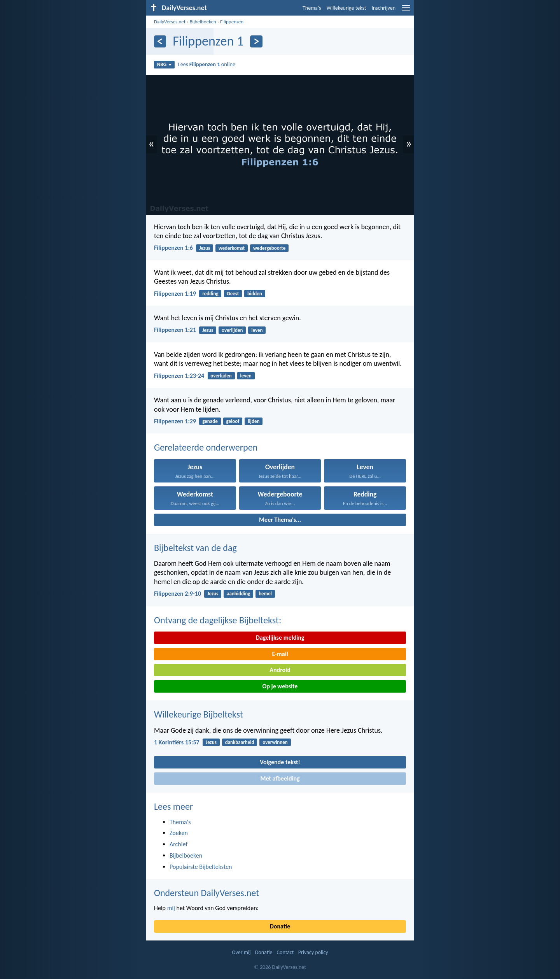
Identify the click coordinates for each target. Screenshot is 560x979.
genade (210, 421)
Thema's (312, 8)
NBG (164, 64)
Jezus (205, 248)
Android (280, 670)
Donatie (280, 926)
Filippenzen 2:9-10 (178, 594)
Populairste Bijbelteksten (201, 867)
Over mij (241, 952)
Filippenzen (232, 22)
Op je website (280, 686)
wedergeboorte (269, 248)
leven (257, 330)
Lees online (207, 64)
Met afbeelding (280, 778)
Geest (233, 294)
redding (210, 294)
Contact (285, 952)
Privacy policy (313, 952)
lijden (254, 421)
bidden (255, 294)
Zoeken (179, 833)
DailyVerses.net (170, 22)
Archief (178, 844)
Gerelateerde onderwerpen (206, 447)
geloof (233, 421)
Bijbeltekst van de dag (195, 548)
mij (171, 908)
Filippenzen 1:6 (173, 248)
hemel (265, 594)
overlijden (232, 330)
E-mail (280, 654)
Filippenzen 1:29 (175, 421)
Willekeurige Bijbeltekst (199, 714)
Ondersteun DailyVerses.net (206, 893)
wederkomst (232, 248)
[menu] (406, 11)
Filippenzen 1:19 (175, 294)
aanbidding (238, 594)
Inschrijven (383, 8)
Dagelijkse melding (280, 638)
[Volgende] (256, 41)
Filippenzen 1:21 (175, 330)
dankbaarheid (240, 742)
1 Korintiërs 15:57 (177, 742)
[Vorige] (160, 41)
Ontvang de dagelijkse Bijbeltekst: (218, 620)
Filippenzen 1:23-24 (179, 376)
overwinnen (275, 742)
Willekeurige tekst (346, 8)
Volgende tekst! (280, 762)
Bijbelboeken (203, 22)
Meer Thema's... (280, 520)
